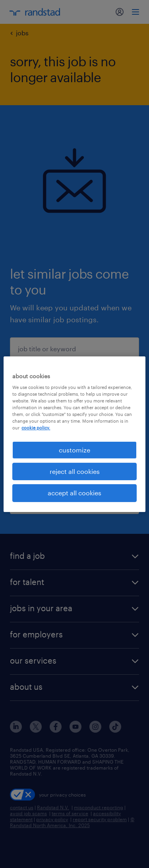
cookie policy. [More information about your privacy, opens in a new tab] (36, 428)
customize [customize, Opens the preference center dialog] (74, 449)
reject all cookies (75, 471)
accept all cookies (74, 493)
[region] (74, 434)
